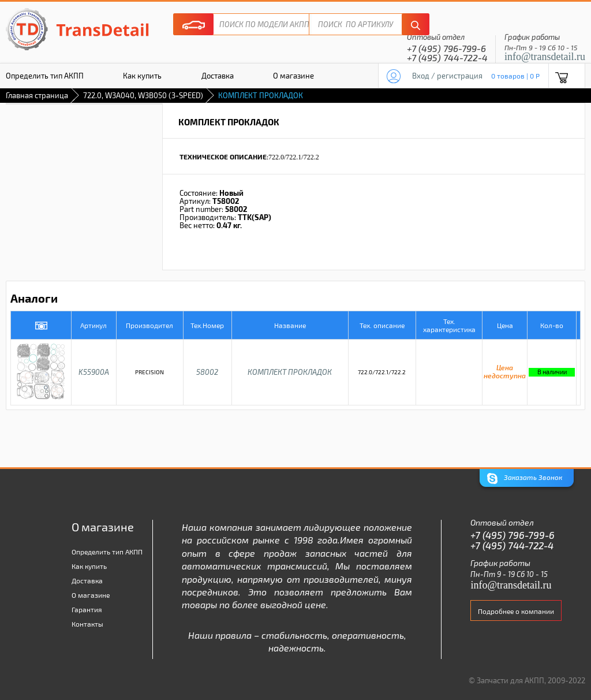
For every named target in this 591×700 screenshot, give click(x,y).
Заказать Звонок (525, 479)
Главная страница (37, 95)
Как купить (142, 76)
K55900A (94, 372)
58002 (207, 372)
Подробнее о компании (516, 611)
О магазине (293, 76)
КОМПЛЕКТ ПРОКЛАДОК (290, 372)
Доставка (218, 76)
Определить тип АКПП (107, 552)
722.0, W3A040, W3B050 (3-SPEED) (143, 95)
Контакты (87, 624)
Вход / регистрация (447, 76)
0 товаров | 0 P (515, 76)
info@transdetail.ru (545, 57)
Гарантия (87, 609)
